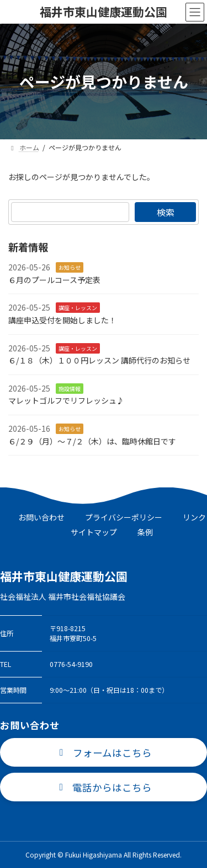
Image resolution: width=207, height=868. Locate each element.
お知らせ (70, 267)
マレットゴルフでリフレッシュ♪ (66, 401)
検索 (166, 212)
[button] (104, 752)
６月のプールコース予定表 (54, 280)
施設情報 (70, 389)
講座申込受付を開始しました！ (62, 320)
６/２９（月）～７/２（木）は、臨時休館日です (92, 441)
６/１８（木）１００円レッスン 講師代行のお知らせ (99, 360)
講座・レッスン (78, 308)
